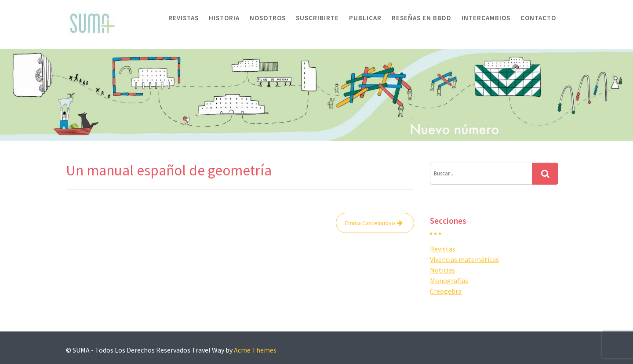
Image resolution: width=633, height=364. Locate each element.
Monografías (449, 280)
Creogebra (446, 291)
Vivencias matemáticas (464, 259)
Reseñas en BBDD (422, 18)
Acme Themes (255, 350)
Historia (224, 18)
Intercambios (486, 18)
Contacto (538, 18)
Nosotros (268, 18)
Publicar (365, 18)
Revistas (184, 18)
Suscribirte (317, 18)
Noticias (442, 270)
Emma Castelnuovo (370, 223)
